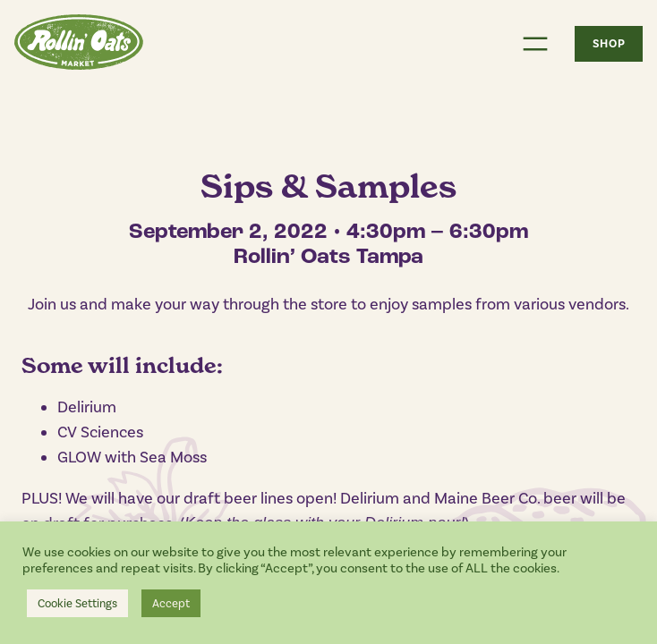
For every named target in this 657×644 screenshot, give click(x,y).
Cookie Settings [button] (77, 603)
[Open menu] (535, 44)
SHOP (609, 44)
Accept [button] (171, 603)
